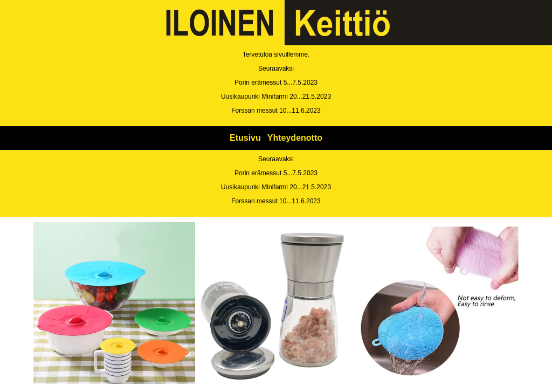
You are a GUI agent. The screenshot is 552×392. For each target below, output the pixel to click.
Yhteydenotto (295, 138)
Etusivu (245, 138)
